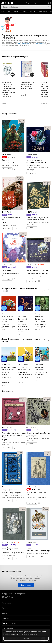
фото (22, 122)
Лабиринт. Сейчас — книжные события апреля (19, 290)
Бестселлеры (7, 391)
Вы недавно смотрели (12, 571)
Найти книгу (26, 585)
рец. (21, 120)
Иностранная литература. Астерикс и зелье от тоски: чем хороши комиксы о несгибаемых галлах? (25, 372)
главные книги (40, 44)
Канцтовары (42, 11)
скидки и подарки (24, 44)
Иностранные (13, 11)
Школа (32, 11)
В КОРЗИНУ (7, 169)
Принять (26, 639)
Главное (24, 11)
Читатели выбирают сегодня (15, 57)
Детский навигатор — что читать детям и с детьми (21, 340)
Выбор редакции (9, 113)
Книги (3, 11)
